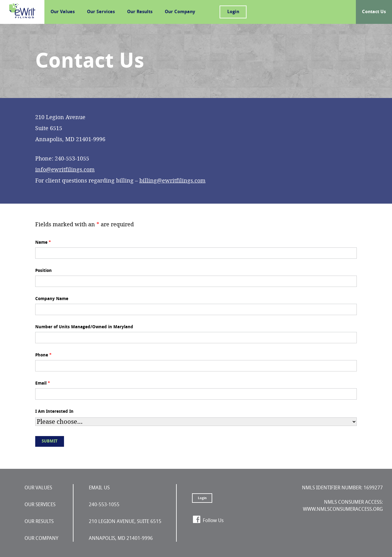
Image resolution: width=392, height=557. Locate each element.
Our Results (140, 12)
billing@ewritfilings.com (172, 181)
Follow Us (213, 520)
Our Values (63, 12)
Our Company (180, 12)
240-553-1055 (104, 504)
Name (43, 242)
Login (233, 12)
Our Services (101, 12)
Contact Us (374, 12)
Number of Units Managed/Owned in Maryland (84, 327)
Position (43, 271)
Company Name (52, 299)
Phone (43, 355)
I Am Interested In (54, 411)
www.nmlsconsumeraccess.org (343, 509)
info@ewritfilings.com (65, 170)
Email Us (99, 488)
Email (43, 383)
